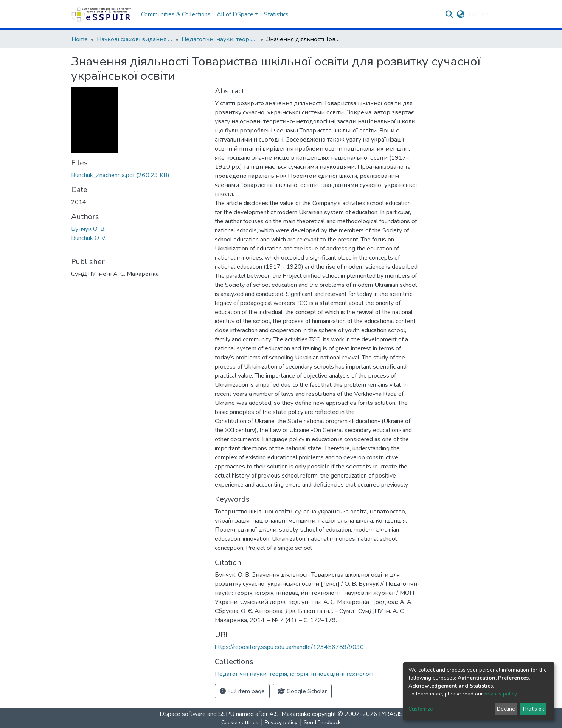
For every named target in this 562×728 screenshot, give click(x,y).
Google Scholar (302, 691)
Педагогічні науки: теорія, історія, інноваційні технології (219, 39)
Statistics (276, 14)
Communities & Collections (176, 14)
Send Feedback (322, 723)
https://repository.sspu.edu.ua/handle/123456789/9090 (289, 647)
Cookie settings (240, 723)
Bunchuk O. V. (89, 238)
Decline (506, 709)
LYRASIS (391, 714)
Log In (477, 14)
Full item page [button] (242, 691)
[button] (461, 14)
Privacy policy (281, 723)
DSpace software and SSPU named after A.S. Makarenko (235, 714)
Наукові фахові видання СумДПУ (135, 39)
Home (80, 39)
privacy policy (501, 694)
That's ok (533, 709)
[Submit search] (449, 14)
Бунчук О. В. (88, 229)
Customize (421, 709)
